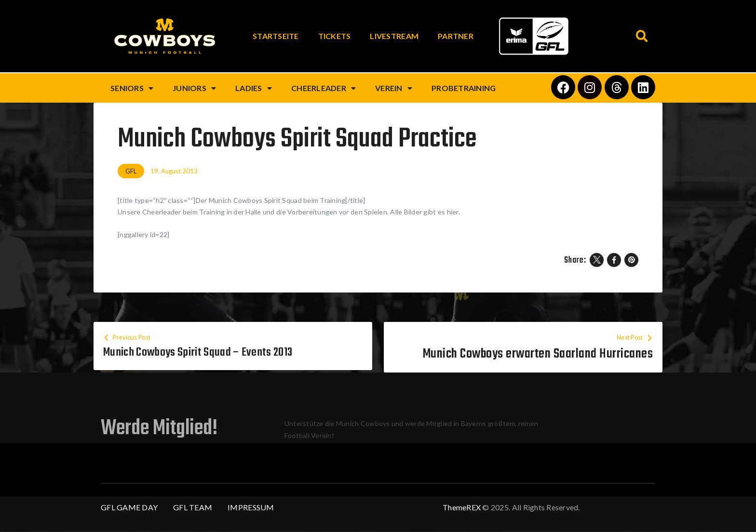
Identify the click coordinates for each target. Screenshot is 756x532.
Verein (394, 88)
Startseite (276, 36)
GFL (131, 171)
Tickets (335, 36)
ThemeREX (462, 508)
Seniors (132, 88)
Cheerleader (324, 88)
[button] (642, 36)
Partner (456, 36)
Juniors (194, 88)
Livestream (394, 36)
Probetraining (464, 88)
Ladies (254, 88)
